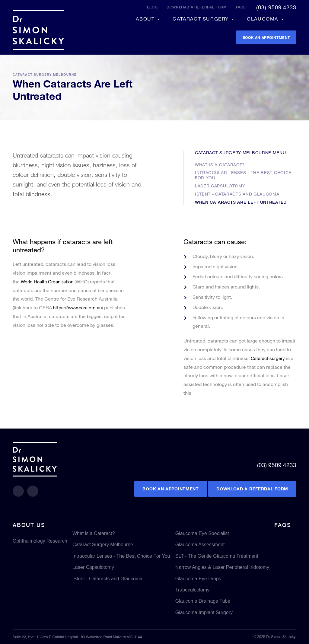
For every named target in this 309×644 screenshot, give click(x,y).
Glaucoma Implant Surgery (204, 612)
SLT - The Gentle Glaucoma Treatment (217, 556)
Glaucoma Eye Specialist (202, 533)
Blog (152, 7)
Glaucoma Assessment (200, 545)
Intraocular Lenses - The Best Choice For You (243, 175)
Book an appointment (260, 37)
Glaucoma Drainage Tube (203, 601)
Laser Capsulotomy (220, 186)
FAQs (241, 7)
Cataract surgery (269, 358)
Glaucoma (263, 18)
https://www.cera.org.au (79, 307)
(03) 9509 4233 (276, 7)
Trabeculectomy (192, 590)
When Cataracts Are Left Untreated (241, 202)
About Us (29, 525)
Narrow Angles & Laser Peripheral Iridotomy (222, 567)
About (146, 18)
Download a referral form (197, 7)
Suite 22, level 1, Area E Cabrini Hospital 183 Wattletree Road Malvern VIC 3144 (77, 637)
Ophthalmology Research (40, 541)
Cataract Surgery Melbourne (45, 75)
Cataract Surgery (201, 18)
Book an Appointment (170, 489)
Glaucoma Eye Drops (198, 579)
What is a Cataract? (220, 165)
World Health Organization (49, 281)
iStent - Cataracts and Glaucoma (237, 194)
